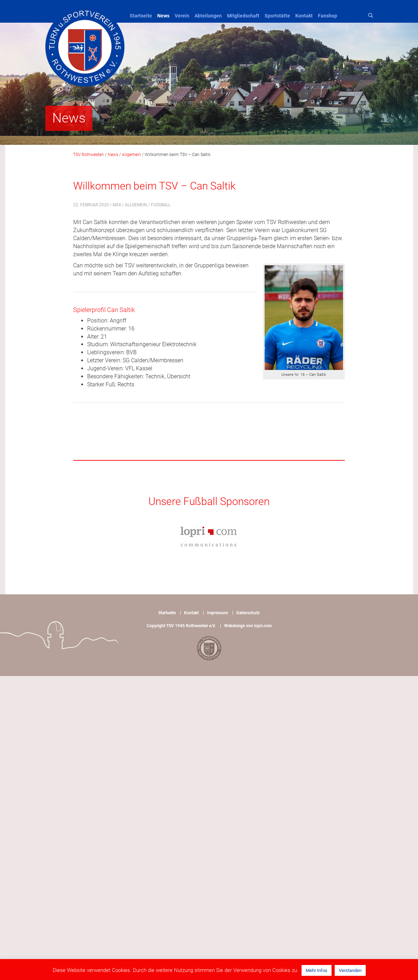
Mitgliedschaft (243, 16)
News (163, 16)
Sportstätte (277, 16)
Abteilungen (208, 16)
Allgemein (136, 205)
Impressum (218, 613)
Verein (182, 16)
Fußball (161, 205)
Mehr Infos (317, 970)
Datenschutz (248, 613)
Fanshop (328, 16)
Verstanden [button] (350, 970)
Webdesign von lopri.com (248, 626)
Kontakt (304, 16)
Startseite (141, 16)
